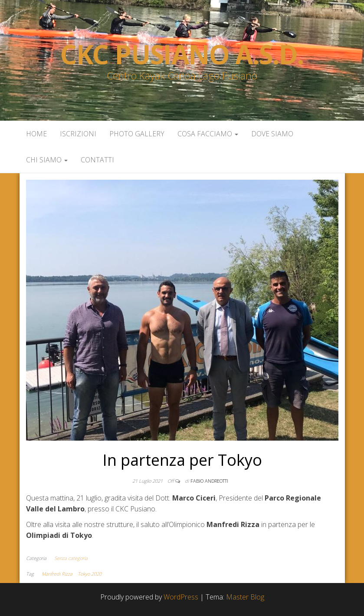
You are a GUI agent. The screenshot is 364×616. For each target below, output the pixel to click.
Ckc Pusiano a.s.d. (182, 54)
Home (36, 134)
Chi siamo (47, 160)
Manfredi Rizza (57, 574)
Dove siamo (272, 134)
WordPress (181, 597)
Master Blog (245, 597)
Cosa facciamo (208, 134)
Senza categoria (71, 558)
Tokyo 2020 (90, 574)
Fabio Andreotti (209, 481)
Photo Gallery (137, 134)
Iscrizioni (78, 134)
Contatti (97, 160)
